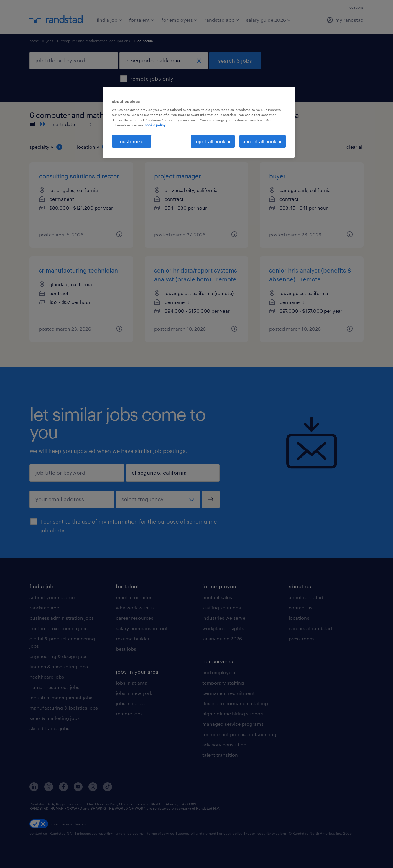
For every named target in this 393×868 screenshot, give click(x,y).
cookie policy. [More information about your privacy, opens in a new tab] (155, 125)
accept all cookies (263, 141)
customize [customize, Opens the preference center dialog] (132, 141)
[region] (199, 122)
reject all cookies (213, 141)
